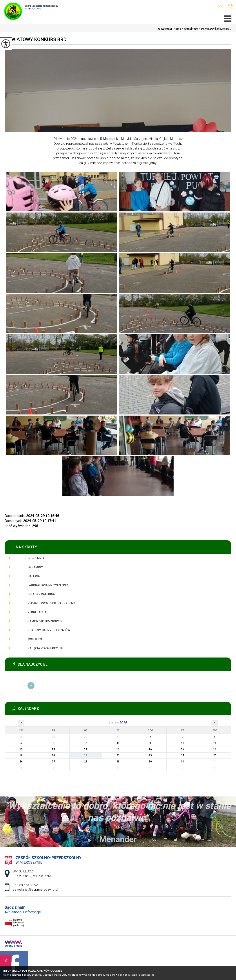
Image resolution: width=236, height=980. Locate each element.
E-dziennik (36, 558)
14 (86, 749)
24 (183, 755)
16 (150, 749)
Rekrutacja (37, 612)
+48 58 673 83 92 (230, 7)
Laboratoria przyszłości (48, 585)
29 (118, 762)
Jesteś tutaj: (166, 29)
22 (118, 755)
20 (53, 755)
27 (53, 762)
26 (21, 762)
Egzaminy (35, 567)
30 (150, 762)
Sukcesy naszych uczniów (49, 630)
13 (53, 749)
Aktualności (190, 29)
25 (215, 755)
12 (21, 749)
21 (86, 755)
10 (183, 743)
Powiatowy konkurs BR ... (215, 29)
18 (215, 749)
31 (183, 762)
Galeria (34, 576)
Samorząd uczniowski (45, 621)
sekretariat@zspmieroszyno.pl (221, 7)
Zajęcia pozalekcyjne (45, 648)
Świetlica (35, 639)
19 (21, 755)
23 (150, 755)
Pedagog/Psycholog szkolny (51, 603)
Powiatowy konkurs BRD (36, 39)
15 (118, 749)
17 (183, 749)
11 (215, 743)
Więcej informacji (31, 686)
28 (86, 762)
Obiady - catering (41, 594)
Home (177, 29)
